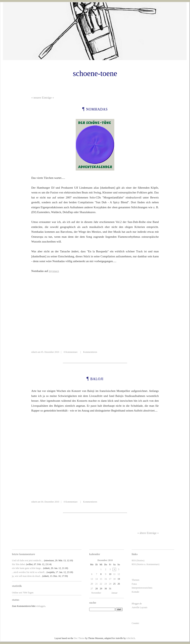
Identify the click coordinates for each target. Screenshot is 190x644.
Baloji (97, 378)
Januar (114, 593)
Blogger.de (137, 604)
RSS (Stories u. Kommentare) (145, 564)
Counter (135, 623)
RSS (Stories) (138, 560)
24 (110, 584)
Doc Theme (79, 638)
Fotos (134, 584)
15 (101, 579)
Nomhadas (97, 109)
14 (97, 579)
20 (92, 584)
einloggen (41, 606)
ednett (34, 352)
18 (114, 579)
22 (101, 584)
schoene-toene (95, 73)
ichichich (131, 638)
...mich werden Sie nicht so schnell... (29, 572)
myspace (54, 271)
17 (110, 579)
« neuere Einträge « (43, 98)
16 (106, 579)
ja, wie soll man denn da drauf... (27, 576)
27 (92, 589)
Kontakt (135, 592)
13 (92, 579)
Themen (135, 580)
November (96, 593)
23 (106, 584)
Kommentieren (90, 352)
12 (119, 574)
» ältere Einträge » (148, 533)
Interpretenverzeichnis (142, 588)
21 (97, 584)
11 (115, 574)
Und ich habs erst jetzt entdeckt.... (28, 560)
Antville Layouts (140, 607)
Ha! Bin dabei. (19, 564)
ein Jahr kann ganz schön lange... (27, 568)
